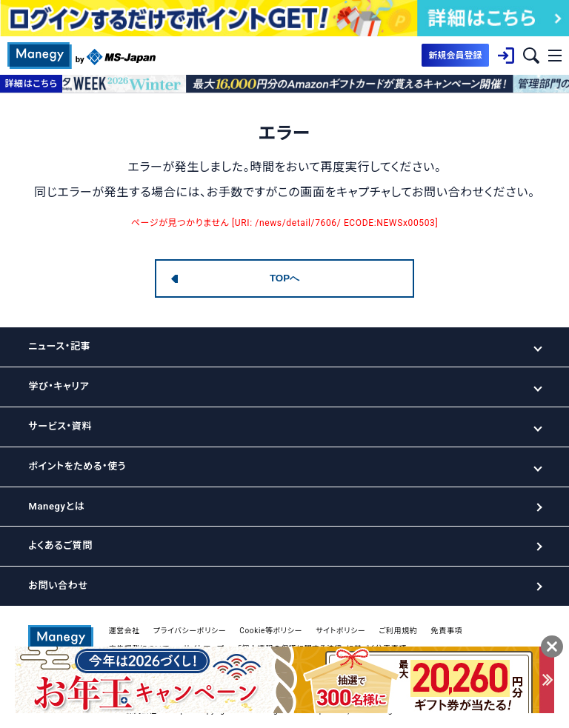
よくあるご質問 (60, 545)
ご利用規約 (398, 631)
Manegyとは (56, 506)
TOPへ (284, 278)
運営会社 (124, 631)
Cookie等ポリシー (271, 631)
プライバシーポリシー (190, 631)
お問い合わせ (58, 585)
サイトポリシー (340, 631)
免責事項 (446, 631)
